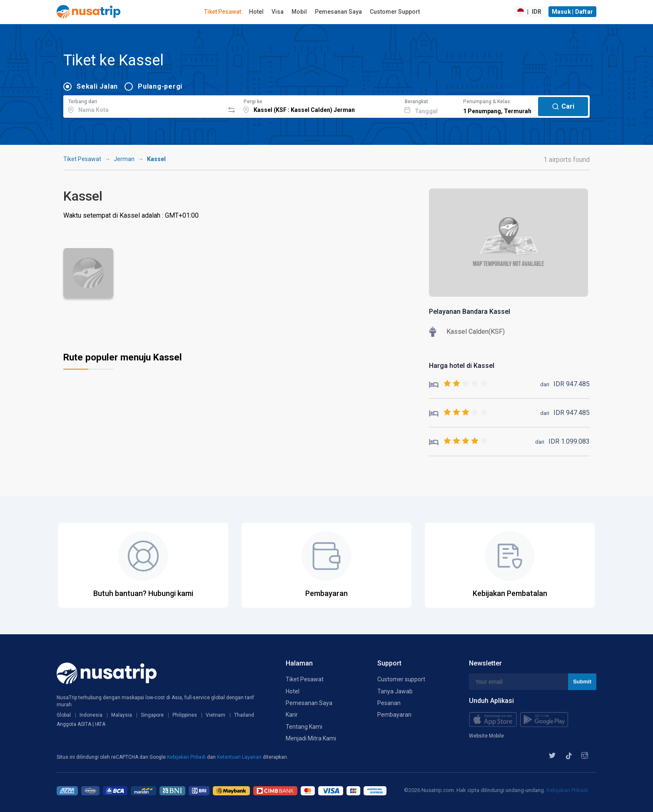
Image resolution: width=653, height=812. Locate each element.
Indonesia (91, 715)
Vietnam (216, 715)
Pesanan (389, 703)
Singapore (152, 715)
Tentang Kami (304, 727)
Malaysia (122, 715)
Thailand (244, 715)
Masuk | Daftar (573, 12)
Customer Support (395, 12)
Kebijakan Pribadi (187, 757)
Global (64, 715)
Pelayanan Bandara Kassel (470, 312)
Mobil (299, 12)
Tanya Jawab (395, 691)
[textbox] (144, 105)
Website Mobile (486, 736)
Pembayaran (394, 715)
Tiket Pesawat (223, 12)
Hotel (256, 12)
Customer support (401, 679)
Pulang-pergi (160, 86)
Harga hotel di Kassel (462, 366)
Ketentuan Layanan (240, 757)
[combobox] (144, 105)
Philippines (185, 715)
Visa (278, 12)
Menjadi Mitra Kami (311, 738)
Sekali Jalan (97, 86)
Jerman (124, 159)
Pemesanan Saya (338, 12)
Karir (292, 715)
